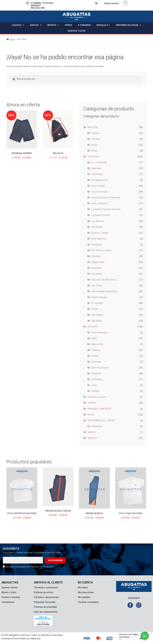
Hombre (96, 139)
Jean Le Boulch (99, 203)
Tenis (94, 385)
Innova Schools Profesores (106, 197)
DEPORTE (53, 25)
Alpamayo (97, 168)
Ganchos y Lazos (96, 397)
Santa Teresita (99, 297)
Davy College (98, 186)
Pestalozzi (97, 244)
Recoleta (96, 256)
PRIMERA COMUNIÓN (99, 409)
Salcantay (96, 274)
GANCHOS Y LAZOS (76, 31)
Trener (95, 309)
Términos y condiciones (46, 588)
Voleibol (95, 391)
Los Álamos (98, 221)
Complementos (99, 180)
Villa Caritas (97, 315)
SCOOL (91, 415)
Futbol (95, 356)
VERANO (92, 438)
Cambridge (97, 174)
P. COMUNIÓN (84, 25)
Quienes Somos (10, 588)
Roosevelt (97, 268)
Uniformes (97, 426)
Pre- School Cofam (101, 250)
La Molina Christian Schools (106, 209)
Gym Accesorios (100, 368)
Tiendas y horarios (11, 597)
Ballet (94, 338)
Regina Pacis (98, 262)
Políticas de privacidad (45, 607)
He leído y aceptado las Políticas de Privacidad (29, 567)
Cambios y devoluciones (46, 597)
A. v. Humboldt (99, 162)
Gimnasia (96, 362)
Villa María (97, 321)
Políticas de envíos (43, 592)
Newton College (100, 233)
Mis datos (83, 588)
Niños (94, 151)
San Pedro (97, 285)
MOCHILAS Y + (103, 25)
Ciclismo (96, 350)
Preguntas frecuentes (45, 602)
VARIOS (91, 432)
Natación (96, 373)
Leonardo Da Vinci (101, 215)
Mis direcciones (86, 592)
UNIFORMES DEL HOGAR (128, 25)
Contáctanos (8, 602)
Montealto (97, 227)
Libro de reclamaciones (46, 612)
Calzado (95, 133)
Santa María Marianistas (104, 291)
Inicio (12, 39)
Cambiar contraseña (88, 602)
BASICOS (36, 25)
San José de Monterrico (104, 280)
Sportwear (97, 379)
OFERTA (68, 25)
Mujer (94, 145)
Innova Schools (99, 192)
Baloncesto (97, 344)
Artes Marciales (100, 332)
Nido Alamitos (99, 239)
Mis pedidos (84, 597)
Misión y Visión (9, 592)
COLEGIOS (18, 25)
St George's (97, 303)
